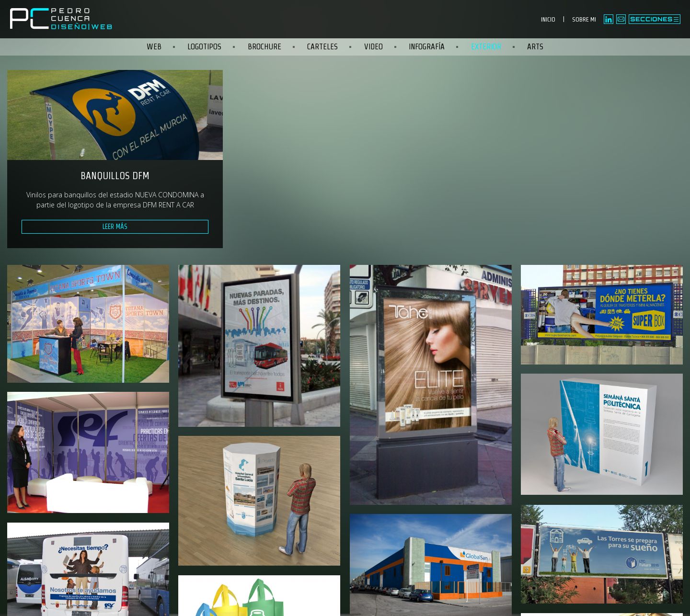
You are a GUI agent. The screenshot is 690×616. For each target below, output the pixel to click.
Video (374, 47)
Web (154, 47)
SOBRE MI (584, 19)
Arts (535, 47)
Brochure (264, 47)
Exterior (486, 47)
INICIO (548, 19)
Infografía (427, 47)
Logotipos (204, 47)
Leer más (115, 227)
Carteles (322, 47)
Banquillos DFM (115, 176)
